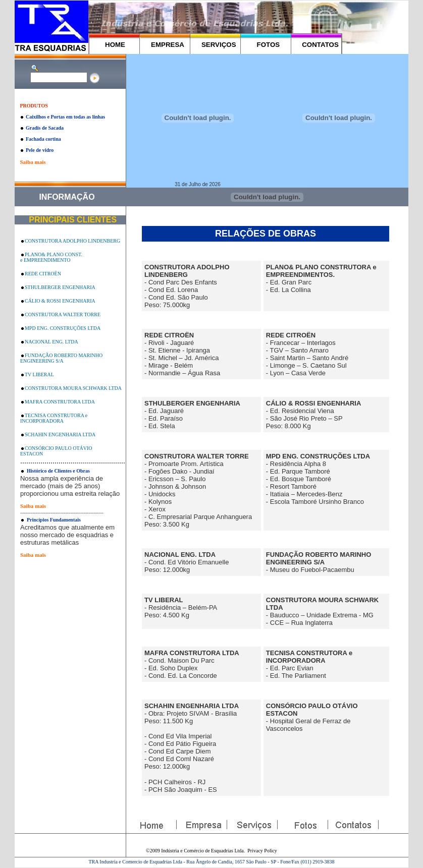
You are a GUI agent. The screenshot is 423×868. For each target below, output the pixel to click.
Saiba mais (33, 162)
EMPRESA (168, 45)
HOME (115, 45)
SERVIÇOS (219, 45)
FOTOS (269, 45)
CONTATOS (320, 45)
